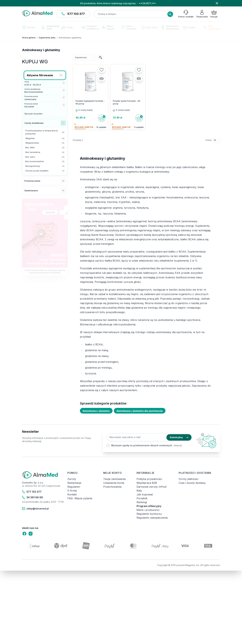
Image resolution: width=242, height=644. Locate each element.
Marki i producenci (148, 510)
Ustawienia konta (114, 483)
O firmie (72, 491)
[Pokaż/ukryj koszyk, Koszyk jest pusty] (214, 14)
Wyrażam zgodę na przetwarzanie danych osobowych (142, 445)
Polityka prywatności (149, 479)
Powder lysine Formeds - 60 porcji (127, 102)
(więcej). (178, 445)
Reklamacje (74, 483)
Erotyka (189, 27)
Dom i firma (149, 27)
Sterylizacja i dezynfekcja (170, 27)
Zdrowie (29, 27)
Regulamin (74, 487)
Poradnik (142, 498)
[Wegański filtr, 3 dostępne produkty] (45, 139)
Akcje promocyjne (212, 27)
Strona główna (29, 38)
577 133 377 (73, 14)
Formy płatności (188, 479)
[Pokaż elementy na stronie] (216, 140)
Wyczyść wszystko (34, 114)
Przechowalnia (112, 487)
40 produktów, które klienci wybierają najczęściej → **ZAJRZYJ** (118, 3)
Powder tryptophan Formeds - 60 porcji (90, 102)
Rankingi (142, 502)
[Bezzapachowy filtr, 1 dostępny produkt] (45, 166)
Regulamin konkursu (149, 514)
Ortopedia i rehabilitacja (90, 27)
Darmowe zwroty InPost (151, 487)
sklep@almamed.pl (35, 509)
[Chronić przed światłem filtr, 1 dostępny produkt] (45, 171)
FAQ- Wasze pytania (80, 498)
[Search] (170, 14)
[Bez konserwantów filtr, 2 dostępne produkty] (45, 162)
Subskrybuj (179, 437)
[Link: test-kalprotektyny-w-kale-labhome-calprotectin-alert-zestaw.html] (45, 237)
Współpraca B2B (147, 483)
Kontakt (72, 494)
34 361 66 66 (33, 498)
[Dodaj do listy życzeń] (102, 70)
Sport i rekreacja (129, 27)
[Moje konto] (202, 14)
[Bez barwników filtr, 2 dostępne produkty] (45, 152)
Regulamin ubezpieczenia (152, 518)
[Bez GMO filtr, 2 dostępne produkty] (45, 148)
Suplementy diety (51, 27)
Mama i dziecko (108, 27)
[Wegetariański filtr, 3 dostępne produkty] (45, 143)
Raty (139, 491)
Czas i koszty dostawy (192, 483)
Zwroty (72, 479)
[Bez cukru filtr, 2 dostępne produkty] (45, 157)
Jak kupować (145, 494)
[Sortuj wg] (84, 58)
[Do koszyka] (102, 118)
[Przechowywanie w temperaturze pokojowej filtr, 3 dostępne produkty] (45, 132)
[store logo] (37, 13)
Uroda (67, 27)
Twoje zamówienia (114, 479)
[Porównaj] (102, 79)
